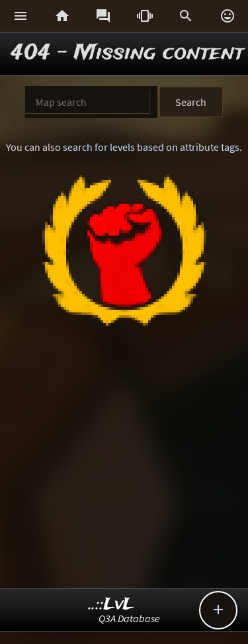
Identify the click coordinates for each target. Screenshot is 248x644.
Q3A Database (129, 618)
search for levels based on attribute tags (151, 147)
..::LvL (111, 605)
